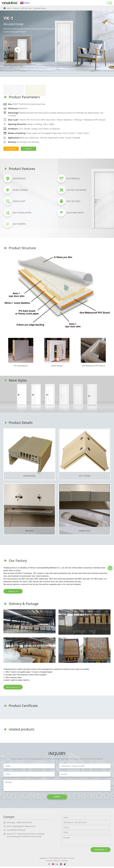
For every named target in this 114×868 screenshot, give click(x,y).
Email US (29, 149)
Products (16, 8)
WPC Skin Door (26, 8)
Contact (9, 818)
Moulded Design (40, 8)
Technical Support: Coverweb (57, 862)
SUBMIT (57, 798)
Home (9, 8)
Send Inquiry (11, 149)
